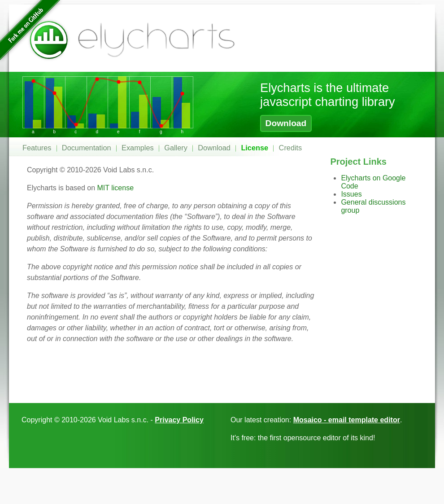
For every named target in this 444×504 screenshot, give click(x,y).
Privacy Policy (179, 420)
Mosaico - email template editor (347, 420)
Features (37, 148)
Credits (291, 148)
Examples (138, 148)
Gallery (176, 148)
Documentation (87, 148)
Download (286, 123)
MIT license (116, 188)
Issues (351, 194)
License (255, 148)
